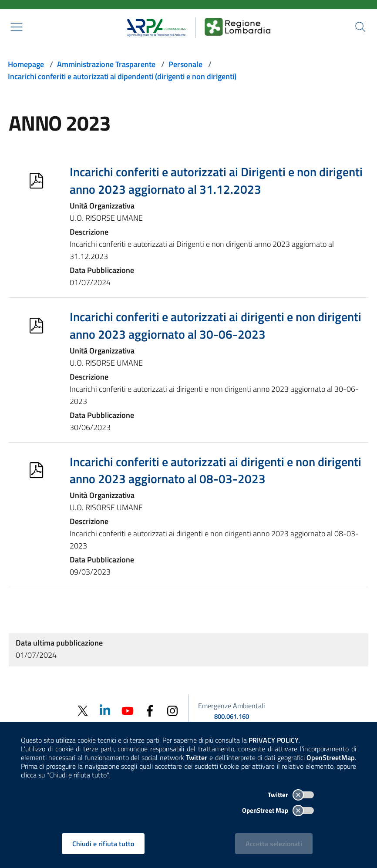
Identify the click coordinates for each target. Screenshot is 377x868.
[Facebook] (150, 710)
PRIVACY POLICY (274, 740)
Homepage (26, 64)
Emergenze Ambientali (232, 706)
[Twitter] (82, 711)
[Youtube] (127, 710)
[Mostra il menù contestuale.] (17, 27)
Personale (185, 64)
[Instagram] (172, 710)
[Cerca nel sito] (360, 27)
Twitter (291, 795)
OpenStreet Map (278, 810)
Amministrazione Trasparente (106, 64)
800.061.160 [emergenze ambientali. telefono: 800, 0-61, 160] (232, 716)
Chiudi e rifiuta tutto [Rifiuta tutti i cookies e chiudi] (104, 844)
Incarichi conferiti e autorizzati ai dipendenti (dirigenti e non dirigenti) (122, 76)
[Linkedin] (104, 710)
